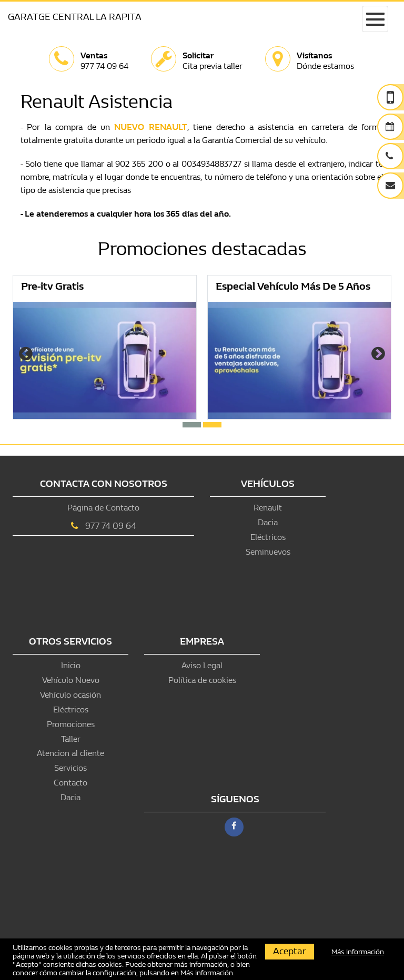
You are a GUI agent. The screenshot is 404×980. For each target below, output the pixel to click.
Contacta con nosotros (104, 484)
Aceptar (290, 951)
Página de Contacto (103, 508)
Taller (71, 739)
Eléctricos (268, 537)
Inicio (71, 665)
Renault (268, 508)
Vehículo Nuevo (71, 680)
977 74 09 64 (111, 526)
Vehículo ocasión (70, 695)
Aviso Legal (202, 665)
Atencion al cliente (70, 753)
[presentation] (26, 355)
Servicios (70, 768)
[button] (192, 425)
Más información (207, 973)
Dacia (268, 522)
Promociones (71, 724)
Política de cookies (202, 680)
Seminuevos (268, 552)
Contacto (70, 783)
